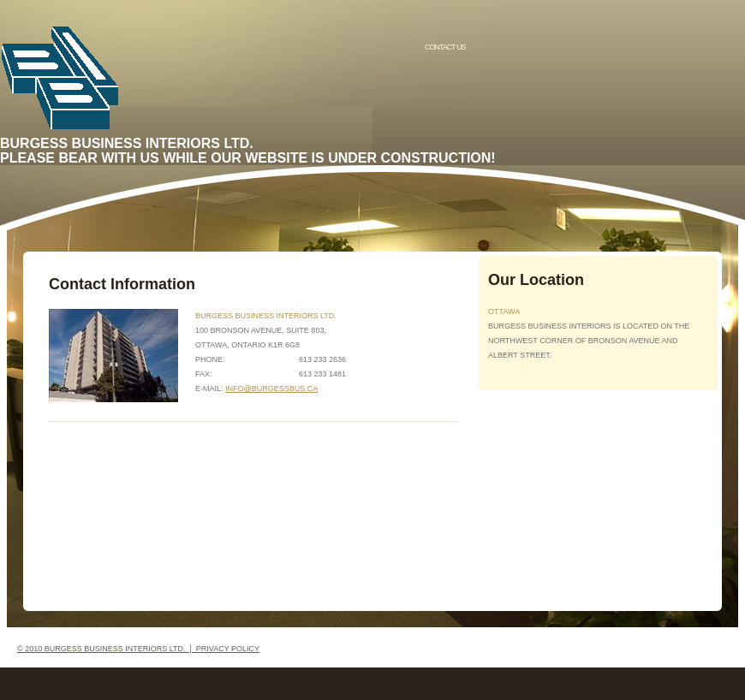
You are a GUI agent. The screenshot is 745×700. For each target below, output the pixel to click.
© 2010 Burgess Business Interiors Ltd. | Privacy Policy (138, 649)
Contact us (445, 47)
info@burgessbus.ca (271, 389)
